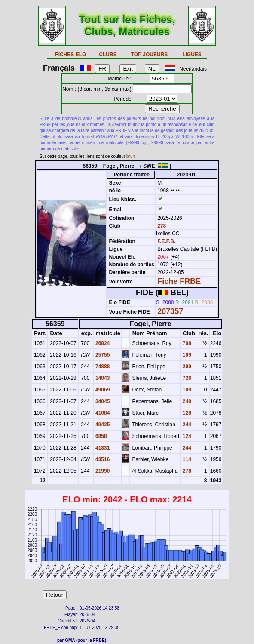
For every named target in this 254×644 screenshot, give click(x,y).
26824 (102, 343)
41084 (102, 413)
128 (186, 413)
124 (186, 436)
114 (186, 459)
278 (161, 226)
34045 (102, 401)
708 (186, 343)
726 (186, 378)
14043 (102, 378)
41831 (102, 448)
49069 (102, 390)
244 (186, 425)
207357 (170, 311)
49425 (102, 425)
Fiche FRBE (179, 281)
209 (186, 367)
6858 (101, 436)
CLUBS (108, 55)
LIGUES (192, 55)
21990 (102, 471)
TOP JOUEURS (150, 55)
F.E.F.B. (166, 241)
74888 (102, 367)
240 (186, 401)
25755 (102, 355)
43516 (102, 459)
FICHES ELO (70, 55)
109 (186, 355)
